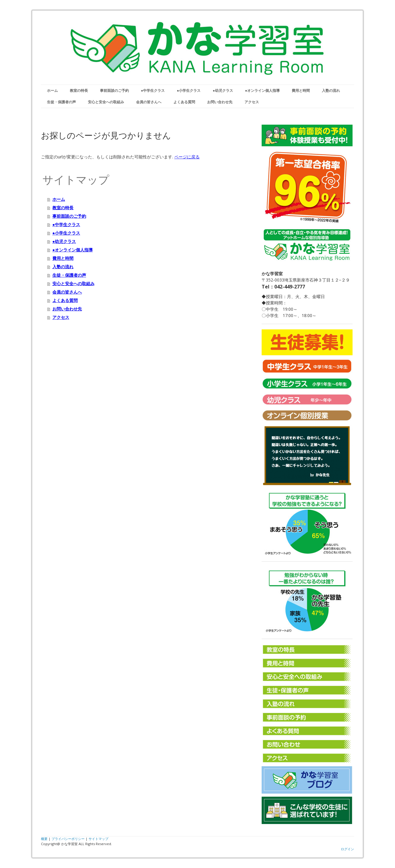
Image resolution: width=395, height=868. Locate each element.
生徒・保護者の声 (61, 102)
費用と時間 (301, 90)
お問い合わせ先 (220, 102)
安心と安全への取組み (106, 102)
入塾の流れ (331, 90)
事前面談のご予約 (114, 90)
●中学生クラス (153, 90)
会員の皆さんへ (149, 102)
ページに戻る (187, 157)
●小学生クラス (189, 90)
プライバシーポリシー (68, 839)
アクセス (252, 102)
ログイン (347, 849)
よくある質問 (184, 102)
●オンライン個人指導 (262, 90)
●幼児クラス (223, 90)
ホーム (52, 90)
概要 (44, 839)
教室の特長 (79, 90)
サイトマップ (98, 839)
